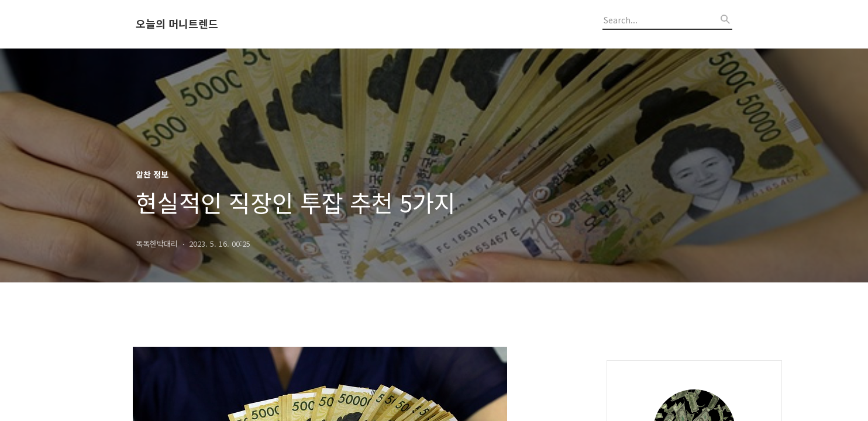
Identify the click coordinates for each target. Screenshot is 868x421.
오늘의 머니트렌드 (177, 24)
